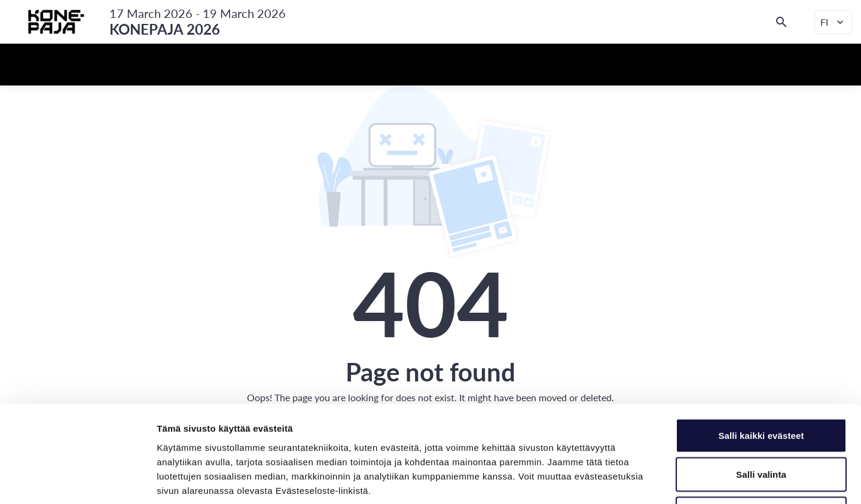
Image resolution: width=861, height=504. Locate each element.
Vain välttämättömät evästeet (761, 425)
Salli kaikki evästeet (761, 347)
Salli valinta (761, 387)
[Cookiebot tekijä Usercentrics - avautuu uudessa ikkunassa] (77, 481)
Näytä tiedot (639, 480)
